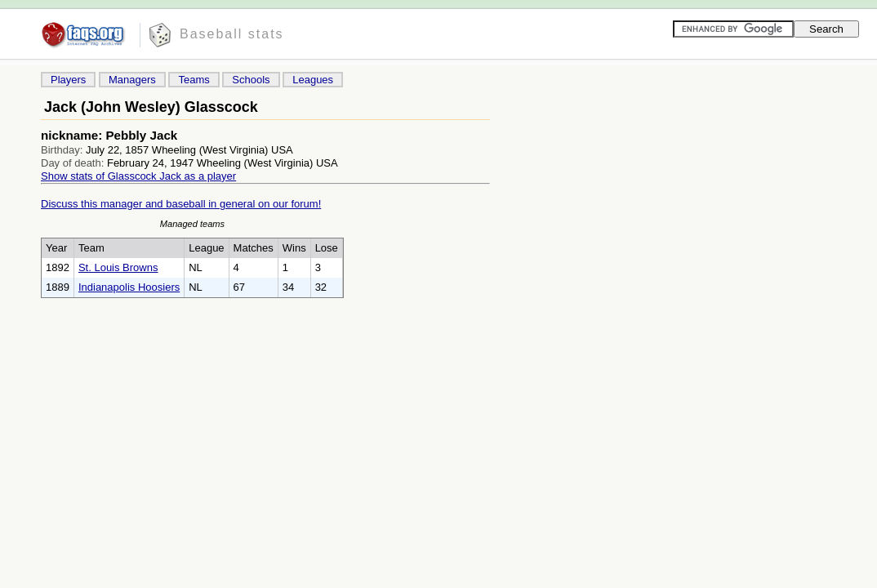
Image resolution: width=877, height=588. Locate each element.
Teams (194, 80)
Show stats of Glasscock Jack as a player (138, 176)
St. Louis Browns (118, 267)
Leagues (313, 80)
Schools (251, 80)
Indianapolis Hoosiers (129, 287)
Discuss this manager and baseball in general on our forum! (181, 204)
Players (68, 80)
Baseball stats (232, 34)
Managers (132, 80)
